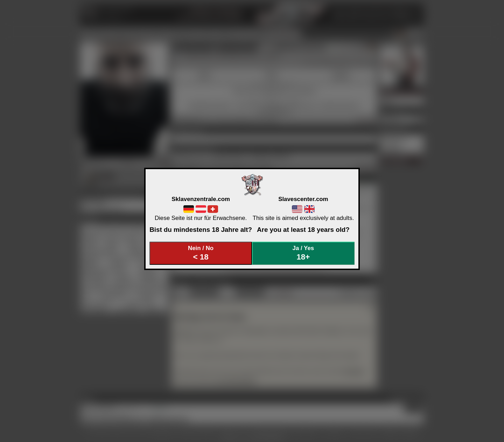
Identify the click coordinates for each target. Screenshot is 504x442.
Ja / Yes (303, 253)
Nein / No (201, 253)
